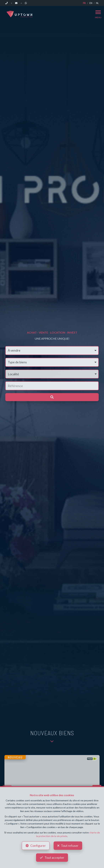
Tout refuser (70, 846)
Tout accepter (54, 857)
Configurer (38, 846)
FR (84, 3)
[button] (52, 374)
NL (97, 3)
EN (91, 3)
